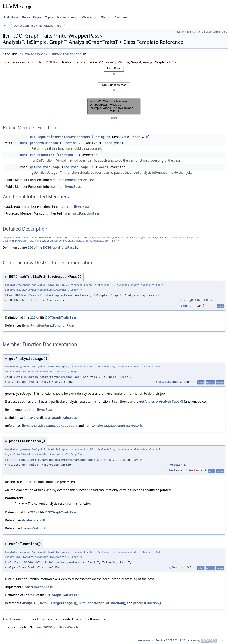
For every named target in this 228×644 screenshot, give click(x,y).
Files (105, 17)
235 (33, 595)
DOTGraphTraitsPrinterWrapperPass (37, 26)
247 (33, 418)
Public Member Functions (189, 32)
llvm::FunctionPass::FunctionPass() (49, 325)
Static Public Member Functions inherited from (46, 207)
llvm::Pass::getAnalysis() (58, 603)
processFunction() (147, 603)
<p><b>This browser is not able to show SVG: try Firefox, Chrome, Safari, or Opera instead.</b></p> (114, 90)
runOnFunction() (40, 528)
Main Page (11, 17)
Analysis (114, 143)
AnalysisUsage (76, 167)
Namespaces (67, 17)
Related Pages (32, 17)
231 (33, 512)
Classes (89, 17)
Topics (49, 17)
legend (114, 118)
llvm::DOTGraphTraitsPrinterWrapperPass (38, 295)
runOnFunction (42, 155)
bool (24, 143)
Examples (121, 17)
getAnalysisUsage (45, 167)
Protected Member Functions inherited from (51, 213)
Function (69, 143)
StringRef (102, 137)
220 (30, 247)
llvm (5, 26)
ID (146, 137)
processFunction (44, 143)
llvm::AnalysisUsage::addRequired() (49, 426)
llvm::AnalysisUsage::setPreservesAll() (114, 426)
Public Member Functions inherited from (49, 180)
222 (33, 317)
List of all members (216, 32)
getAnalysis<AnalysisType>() (161, 401)
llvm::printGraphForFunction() (102, 603)
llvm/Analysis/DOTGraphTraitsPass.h (53, 54)
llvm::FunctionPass (80, 180)
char (136, 137)
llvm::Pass (73, 187)
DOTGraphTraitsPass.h (60, 247)
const (104, 167)
